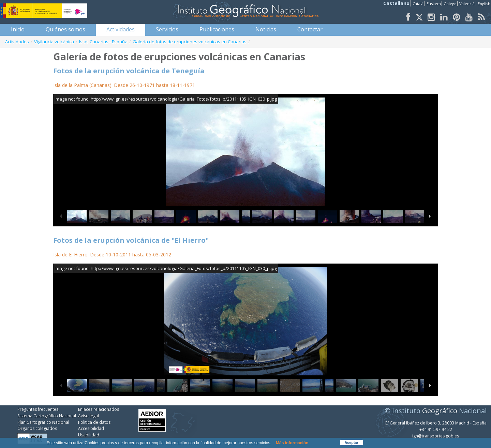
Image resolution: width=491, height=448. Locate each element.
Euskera (434, 4)
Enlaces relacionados (99, 409)
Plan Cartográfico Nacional (43, 422)
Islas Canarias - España (103, 42)
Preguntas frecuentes (38, 409)
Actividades (17, 42)
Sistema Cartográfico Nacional (47, 416)
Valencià (467, 4)
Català (418, 4)
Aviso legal (88, 416)
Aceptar (352, 443)
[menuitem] (18, 29)
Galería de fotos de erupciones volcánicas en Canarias (190, 42)
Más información (292, 443)
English (484, 4)
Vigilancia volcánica (54, 42)
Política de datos (94, 422)
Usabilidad (89, 435)
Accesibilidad (91, 428)
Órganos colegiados (37, 428)
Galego (450, 4)
